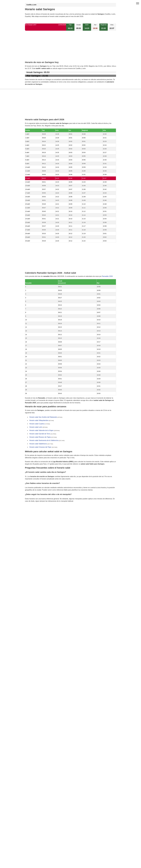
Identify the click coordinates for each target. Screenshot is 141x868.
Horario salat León (36, 427)
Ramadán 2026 (107, 276)
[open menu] (138, 3)
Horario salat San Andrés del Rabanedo (43, 417)
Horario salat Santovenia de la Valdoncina (44, 441)
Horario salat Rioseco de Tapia (40, 437)
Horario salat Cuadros (37, 424)
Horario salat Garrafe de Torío (40, 434)
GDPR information (31, 511)
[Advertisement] (70, 48)
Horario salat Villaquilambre (39, 421)
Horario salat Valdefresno (38, 444)
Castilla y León (31, 5)
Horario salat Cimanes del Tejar (40, 447)
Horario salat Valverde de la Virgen (41, 431)
